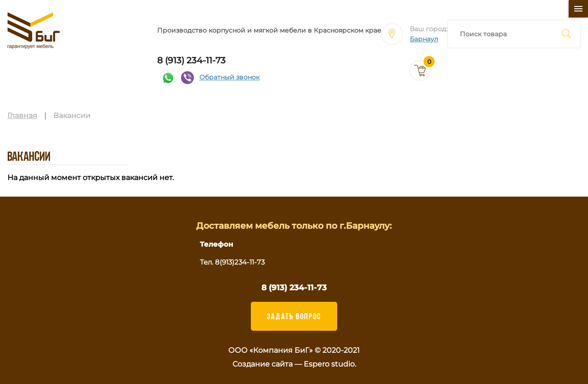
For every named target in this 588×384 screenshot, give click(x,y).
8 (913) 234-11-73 (191, 60)
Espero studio (329, 364)
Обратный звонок (229, 77)
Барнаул (424, 39)
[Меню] (578, 9)
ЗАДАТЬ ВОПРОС (294, 316)
